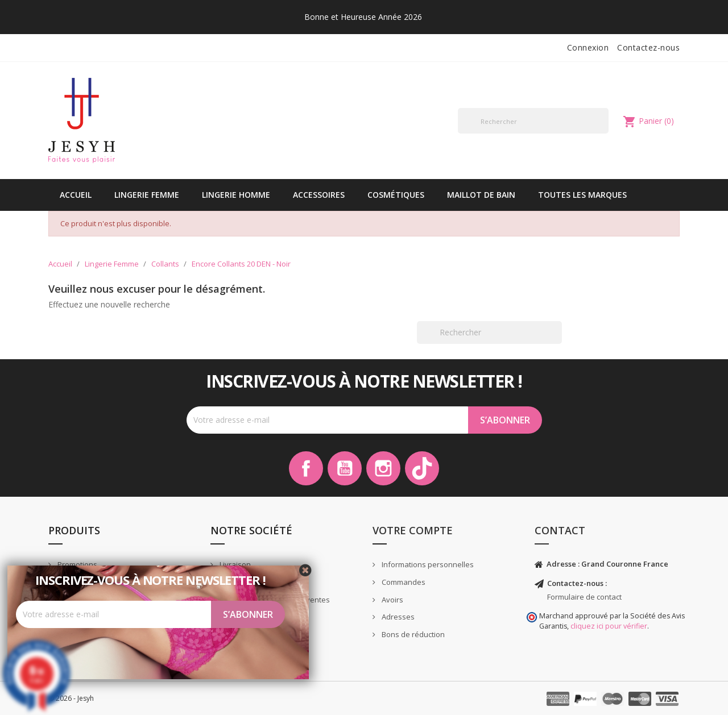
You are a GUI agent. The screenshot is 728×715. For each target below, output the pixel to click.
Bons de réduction (412, 634)
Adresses (397, 617)
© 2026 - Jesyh (71, 698)
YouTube (345, 468)
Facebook (306, 468)
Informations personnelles (427, 564)
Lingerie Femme (147, 195)
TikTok (422, 468)
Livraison (234, 564)
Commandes (403, 582)
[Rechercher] (533, 121)
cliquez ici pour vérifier (609, 626)
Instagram (383, 468)
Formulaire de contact (584, 597)
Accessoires (319, 195)
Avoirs (392, 600)
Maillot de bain (481, 195)
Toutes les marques (582, 195)
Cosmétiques (396, 195)
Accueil (76, 195)
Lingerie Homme (236, 195)
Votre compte (413, 530)
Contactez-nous (648, 47)
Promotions (76, 564)
